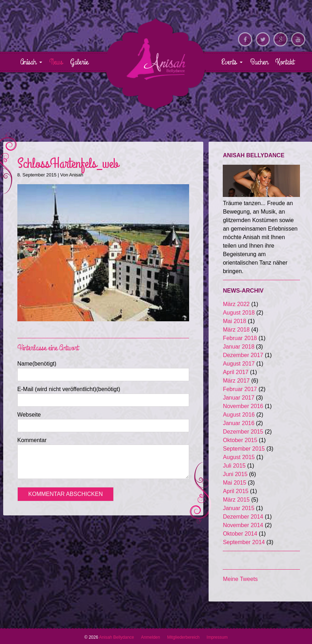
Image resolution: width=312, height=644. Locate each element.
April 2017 (236, 372)
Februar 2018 (240, 338)
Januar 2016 (239, 423)
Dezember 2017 (243, 355)
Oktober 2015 (240, 440)
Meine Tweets (240, 579)
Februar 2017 (240, 389)
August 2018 (239, 313)
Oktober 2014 (240, 534)
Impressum (217, 637)
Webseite (29, 415)
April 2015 (236, 491)
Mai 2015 (234, 483)
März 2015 (236, 500)
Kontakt (285, 62)
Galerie (79, 62)
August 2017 (239, 364)
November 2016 (243, 406)
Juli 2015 (234, 466)
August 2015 (239, 457)
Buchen (259, 62)
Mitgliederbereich (183, 637)
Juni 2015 (235, 474)
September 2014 (244, 542)
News (56, 62)
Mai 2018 (234, 321)
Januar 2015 (239, 508)
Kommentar (32, 440)
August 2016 (239, 415)
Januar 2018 (239, 347)
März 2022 (236, 304)
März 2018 (236, 330)
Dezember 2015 (243, 432)
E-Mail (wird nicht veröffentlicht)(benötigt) (69, 389)
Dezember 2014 (243, 517)
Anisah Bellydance (156, 59)
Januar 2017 (239, 398)
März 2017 (236, 381)
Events (232, 62)
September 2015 (244, 449)
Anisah (31, 62)
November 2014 (243, 525)
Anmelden (151, 637)
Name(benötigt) (37, 364)
